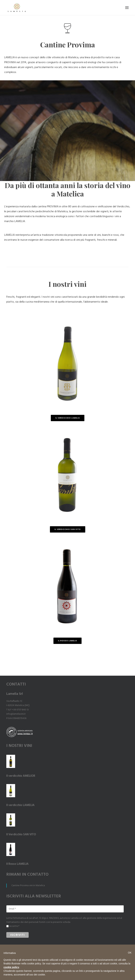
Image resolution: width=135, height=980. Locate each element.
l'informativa (19, 918)
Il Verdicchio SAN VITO (68, 529)
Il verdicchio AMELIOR (21, 776)
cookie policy (11, 967)
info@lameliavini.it (16, 714)
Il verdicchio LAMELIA (20, 805)
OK (130, 953)
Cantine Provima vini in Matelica (28, 886)
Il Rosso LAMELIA (67, 641)
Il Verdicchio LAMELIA (68, 418)
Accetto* (14, 926)
